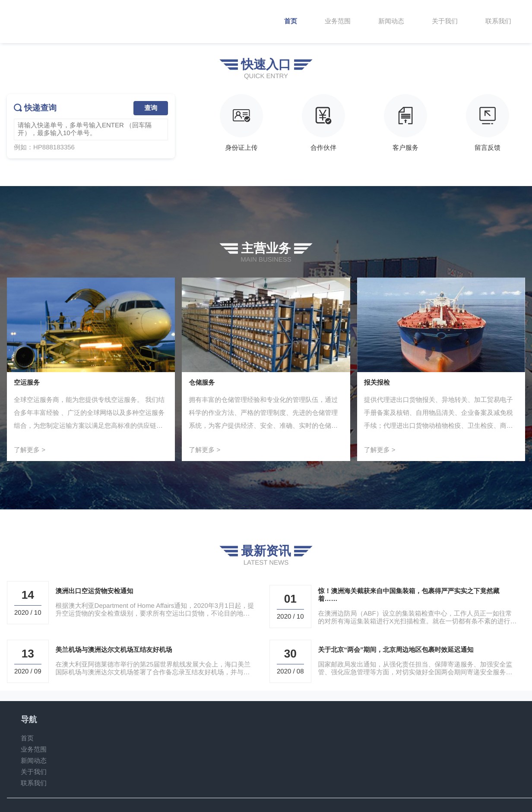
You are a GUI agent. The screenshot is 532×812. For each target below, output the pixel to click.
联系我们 (34, 783)
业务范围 (34, 750)
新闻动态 (34, 761)
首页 (27, 738)
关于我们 (34, 772)
